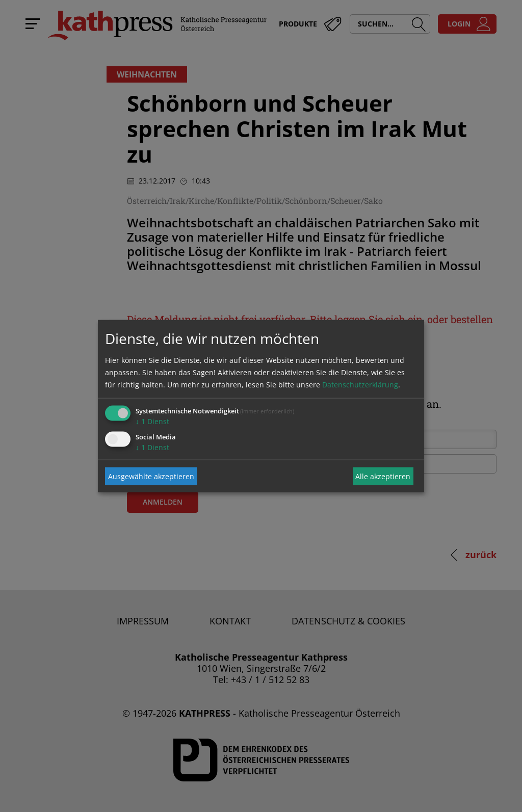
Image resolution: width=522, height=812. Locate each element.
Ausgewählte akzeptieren (151, 476)
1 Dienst (152, 421)
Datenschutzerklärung (360, 385)
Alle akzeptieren (383, 476)
